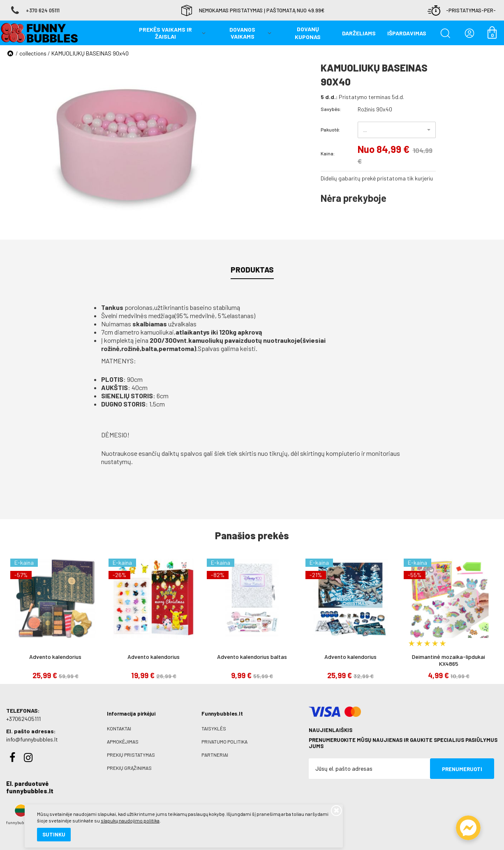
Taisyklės (214, 728)
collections (33, 53)
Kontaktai (119, 728)
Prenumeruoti (462, 769)
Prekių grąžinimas (129, 768)
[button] (397, 130)
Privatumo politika (224, 741)
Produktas (252, 270)
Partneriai (215, 755)
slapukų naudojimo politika (98, 815)
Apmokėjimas (123, 741)
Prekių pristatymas (131, 755)
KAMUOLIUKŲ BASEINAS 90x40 (90, 53)
